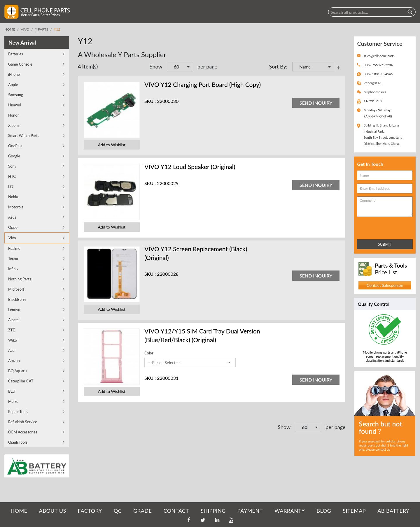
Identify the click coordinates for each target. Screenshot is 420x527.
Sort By (278, 66)
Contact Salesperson (385, 285)
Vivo (25, 29)
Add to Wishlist (112, 145)
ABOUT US (53, 511)
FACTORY (90, 511)
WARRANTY (290, 511)
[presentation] (383, 227)
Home (10, 29)
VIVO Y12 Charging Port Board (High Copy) (203, 84)
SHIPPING (213, 511)
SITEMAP (354, 511)
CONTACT (176, 511)
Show (156, 66)
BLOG (324, 511)
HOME (19, 511)
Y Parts (42, 29)
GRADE (142, 511)
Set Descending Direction (339, 67)
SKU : (150, 101)
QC (118, 511)
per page (207, 66)
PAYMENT (250, 511)
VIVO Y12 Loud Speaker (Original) (190, 167)
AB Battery (393, 511)
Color (149, 353)
